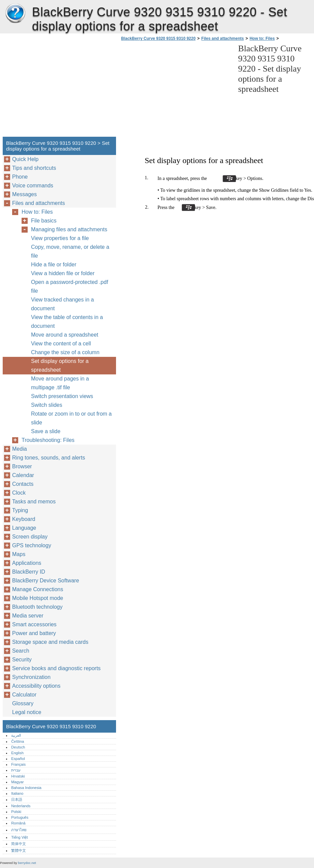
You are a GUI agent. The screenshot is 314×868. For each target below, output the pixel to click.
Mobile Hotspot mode (38, 598)
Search (21, 651)
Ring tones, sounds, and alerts (49, 458)
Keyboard (24, 519)
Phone (20, 177)
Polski (16, 812)
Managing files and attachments (69, 229)
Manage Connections (38, 589)
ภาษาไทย (19, 830)
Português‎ (20, 817)
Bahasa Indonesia (26, 788)
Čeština (18, 741)
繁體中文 (19, 850)
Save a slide (46, 431)
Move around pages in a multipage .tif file (60, 383)
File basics (44, 221)
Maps (19, 554)
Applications (27, 563)
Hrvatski (18, 776)
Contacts (23, 484)
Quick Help (25, 159)
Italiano (17, 793)
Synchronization (31, 677)
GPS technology (32, 545)
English (17, 753)
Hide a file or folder (54, 265)
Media (20, 449)
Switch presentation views (62, 396)
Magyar (17, 782)
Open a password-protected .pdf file (70, 286)
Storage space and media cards (50, 642)
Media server (28, 616)
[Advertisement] (176, 91)
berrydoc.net (27, 863)
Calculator (24, 695)
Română (18, 823)
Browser (22, 466)
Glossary (23, 703)
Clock (19, 493)
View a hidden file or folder (63, 273)
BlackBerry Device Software (46, 581)
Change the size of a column (65, 352)
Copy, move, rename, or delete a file (70, 251)
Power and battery (34, 633)
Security (22, 660)
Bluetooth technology (37, 607)
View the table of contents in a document (67, 322)
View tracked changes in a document (62, 304)
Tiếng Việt (19, 837)
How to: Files (262, 38)
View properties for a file (60, 238)
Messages (24, 194)
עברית (16, 770)
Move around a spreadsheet (65, 335)
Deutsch (18, 747)
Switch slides (47, 405)
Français (18, 764)
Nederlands (21, 806)
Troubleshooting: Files (48, 440)
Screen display (30, 537)
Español (18, 759)
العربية (16, 735)
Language (24, 528)
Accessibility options (36, 686)
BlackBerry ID (29, 572)
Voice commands (33, 186)
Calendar (23, 475)
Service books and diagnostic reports (56, 668)
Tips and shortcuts (34, 168)
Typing (20, 510)
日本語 (17, 799)
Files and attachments (223, 38)
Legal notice (27, 712)
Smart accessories (34, 624)
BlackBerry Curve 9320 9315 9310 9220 (15, 14)
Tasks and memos (34, 502)
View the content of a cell (61, 344)
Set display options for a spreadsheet (60, 365)
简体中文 (19, 844)
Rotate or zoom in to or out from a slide (71, 418)
